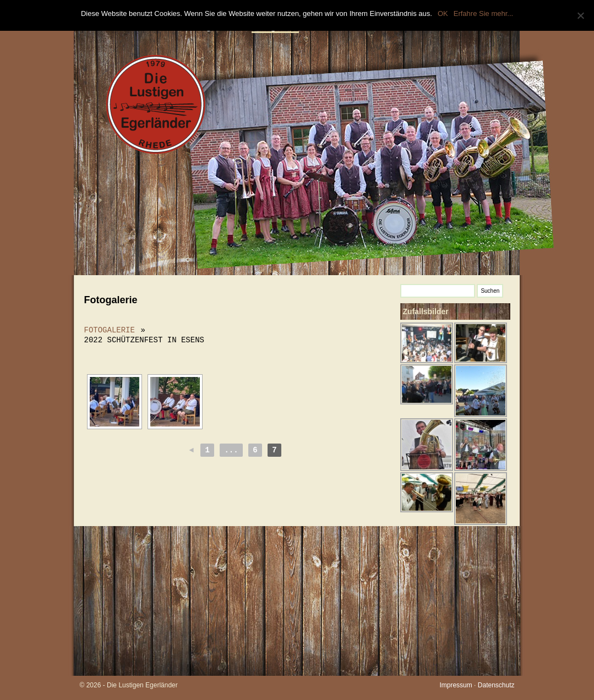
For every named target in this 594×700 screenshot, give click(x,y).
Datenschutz (496, 685)
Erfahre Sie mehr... (483, 13)
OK (443, 13)
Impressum (456, 685)
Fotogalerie (110, 330)
